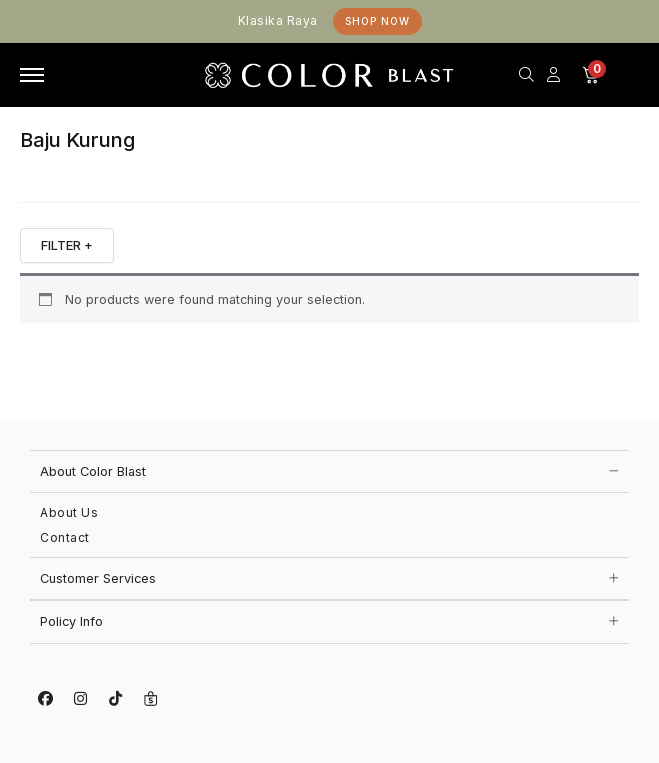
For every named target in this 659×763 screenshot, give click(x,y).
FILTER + (67, 245)
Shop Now (377, 21)
